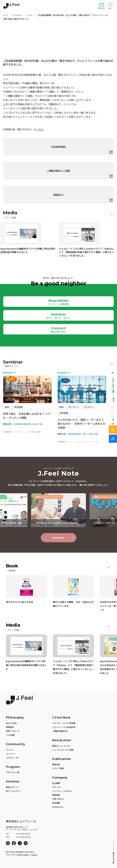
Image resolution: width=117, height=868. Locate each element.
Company (60, 778)
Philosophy (15, 718)
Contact (58, 330)
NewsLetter (62, 740)
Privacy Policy (23, 855)
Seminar (58, 316)
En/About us (58, 807)
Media (30, 15)
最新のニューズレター (62, 746)
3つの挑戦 (10, 735)
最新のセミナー (13, 787)
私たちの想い (12, 723)
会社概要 (56, 783)
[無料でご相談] (113, 439)
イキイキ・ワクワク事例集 (64, 723)
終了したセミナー (14, 791)
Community (16, 744)
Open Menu (110, 5)
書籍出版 (56, 764)
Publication (18, 15)
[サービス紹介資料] (113, 429)
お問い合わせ (102, 8)
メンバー (10, 750)
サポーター (57, 787)
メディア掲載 (58, 768)
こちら (40, 129)
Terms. (34, 855)
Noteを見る (58, 538)
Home (6, 15)
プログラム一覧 (13, 772)
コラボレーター (13, 758)
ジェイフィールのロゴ (62, 791)
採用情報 (56, 803)
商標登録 (56, 795)
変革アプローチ (13, 731)
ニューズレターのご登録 (63, 750)
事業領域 (10, 727)
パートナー (11, 754)
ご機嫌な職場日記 (60, 731)
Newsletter (59, 302)
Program (13, 767)
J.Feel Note (61, 718)
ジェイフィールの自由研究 (64, 727)
